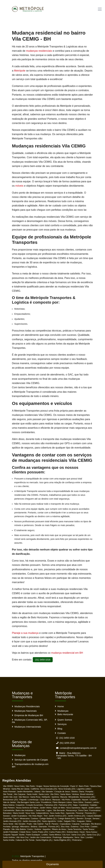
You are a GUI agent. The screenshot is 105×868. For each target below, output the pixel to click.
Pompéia (89, 792)
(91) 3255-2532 (66, 743)
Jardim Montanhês (25, 792)
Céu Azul (66, 835)
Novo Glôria (78, 802)
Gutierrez (75, 827)
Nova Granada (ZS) (49, 789)
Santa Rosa (35, 797)
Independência (42, 813)
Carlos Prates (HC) (57, 832)
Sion (83, 837)
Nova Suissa (91, 832)
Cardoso (34, 819)
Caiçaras (76, 824)
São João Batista (19, 829)
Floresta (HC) (54, 827)
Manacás (56, 800)
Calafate (93, 805)
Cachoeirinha (9, 810)
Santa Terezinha (75, 829)
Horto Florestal (9, 792)
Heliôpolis (46, 797)
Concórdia (7, 819)
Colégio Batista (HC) (67, 819)
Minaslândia (74, 797)
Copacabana (65, 824)
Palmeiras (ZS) (51, 805)
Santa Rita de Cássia (20, 789)
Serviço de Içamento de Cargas (31, 760)
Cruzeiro (93, 800)
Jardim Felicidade (10, 832)
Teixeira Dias (96, 786)
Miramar (7, 789)
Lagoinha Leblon (84, 789)
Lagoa (49, 810)
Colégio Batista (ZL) (48, 819)
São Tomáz (8, 794)
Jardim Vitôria (46, 808)
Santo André (32, 794)
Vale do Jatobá (9, 802)
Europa (88, 819)
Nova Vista (30, 813)
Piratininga (57, 837)
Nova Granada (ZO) (67, 789)
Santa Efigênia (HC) (62, 840)
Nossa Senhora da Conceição (56, 786)
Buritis (22, 835)
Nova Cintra (19, 786)
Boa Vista (65, 827)
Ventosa (75, 794)
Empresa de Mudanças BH (29, 715)
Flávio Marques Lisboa (62, 802)
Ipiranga (15, 827)
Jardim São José (10, 797)
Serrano (96, 819)
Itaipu (75, 805)
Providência (46, 802)
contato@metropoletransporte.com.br (76, 748)
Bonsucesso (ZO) (10, 800)
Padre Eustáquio (33, 835)
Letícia (96, 802)
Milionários (25, 827)
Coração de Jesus (62, 792)
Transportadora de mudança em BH (30, 765)
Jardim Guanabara (19, 816)
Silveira (74, 792)
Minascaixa (25, 819)
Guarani (88, 802)
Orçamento (52, 864)
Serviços (62, 724)
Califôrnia (35, 789)
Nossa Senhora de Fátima (27, 808)
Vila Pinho (66, 800)
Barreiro (80, 819)
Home (61, 706)
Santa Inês (40, 810)
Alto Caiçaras (20, 794)
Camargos (85, 824)
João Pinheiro (9, 808)
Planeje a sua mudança (25, 633)
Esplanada (76, 800)
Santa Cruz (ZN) (78, 835)
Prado (29, 824)
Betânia (34, 827)
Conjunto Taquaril (10, 835)
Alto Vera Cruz (23, 837)
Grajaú (39, 786)
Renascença (72, 810)
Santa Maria (65, 794)
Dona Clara (83, 810)
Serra (77, 837)
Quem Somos (65, 720)
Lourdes (89, 837)
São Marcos (24, 797)
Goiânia (38, 829)
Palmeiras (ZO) (65, 805)
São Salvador (47, 792)
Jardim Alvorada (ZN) (32, 821)
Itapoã (84, 808)
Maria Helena (9, 805)
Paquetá (23, 800)
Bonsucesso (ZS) (87, 797)
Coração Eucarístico (35, 805)
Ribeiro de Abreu (59, 829)
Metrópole (20, 71)
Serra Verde (8, 824)
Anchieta (7, 827)
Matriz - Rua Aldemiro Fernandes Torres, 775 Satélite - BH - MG (74, 756)
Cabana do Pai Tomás (25, 840)
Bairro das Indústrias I (25, 810)
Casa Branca (45, 800)
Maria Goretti (19, 813)
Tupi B (48, 824)
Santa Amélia (9, 840)
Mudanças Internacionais (28, 727)
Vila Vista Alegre (35, 816)
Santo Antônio (9, 837)
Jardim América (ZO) (58, 816)
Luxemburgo (33, 800)
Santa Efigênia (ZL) (44, 840)
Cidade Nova (25, 832)
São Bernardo (59, 810)
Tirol (45, 816)
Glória (89, 821)
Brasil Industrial (87, 794)
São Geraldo (20, 824)
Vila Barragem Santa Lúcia (28, 802)
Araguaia (81, 821)
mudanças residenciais (39, 51)
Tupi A (16, 819)
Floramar (80, 813)
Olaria (82, 792)
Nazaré (85, 800)
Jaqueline (47, 829)
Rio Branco (96, 824)
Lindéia (45, 835)
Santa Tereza (89, 829)
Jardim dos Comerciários (41, 837)
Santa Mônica (55, 835)
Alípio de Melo (59, 808)
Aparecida (70, 813)
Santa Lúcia (44, 794)
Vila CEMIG (8, 786)
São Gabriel (38, 824)
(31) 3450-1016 (43, 660)
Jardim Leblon (94, 808)
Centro (30, 829)
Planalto (6, 829)
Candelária (84, 805)
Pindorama (77, 840)
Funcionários (95, 810)
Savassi (6, 816)
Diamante (43, 827)
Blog (60, 729)
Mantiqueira (68, 837)
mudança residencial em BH (67, 653)
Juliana (37, 792)
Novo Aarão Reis (57, 813)
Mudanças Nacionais (26, 711)
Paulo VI (74, 786)
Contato (62, 733)
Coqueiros (20, 805)
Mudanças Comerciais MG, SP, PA (30, 721)
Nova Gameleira (73, 808)
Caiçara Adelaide (94, 816)
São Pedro (30, 786)
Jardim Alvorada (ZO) (12, 821)
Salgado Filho (70, 821)
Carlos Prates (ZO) (40, 832)
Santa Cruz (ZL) (93, 835)
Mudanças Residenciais (27, 706)
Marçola (64, 797)
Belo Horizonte (65, 714)
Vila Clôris (55, 794)
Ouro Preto (85, 827)
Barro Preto (84, 786)
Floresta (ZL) (90, 813)
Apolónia (55, 797)
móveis (19, 186)
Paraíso (55, 824)
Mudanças (63, 711)
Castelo (94, 827)
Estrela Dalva (72, 832)
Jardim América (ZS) (76, 816)
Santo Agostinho (49, 821)
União (60, 821)
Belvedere (7, 813)
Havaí (82, 832)
